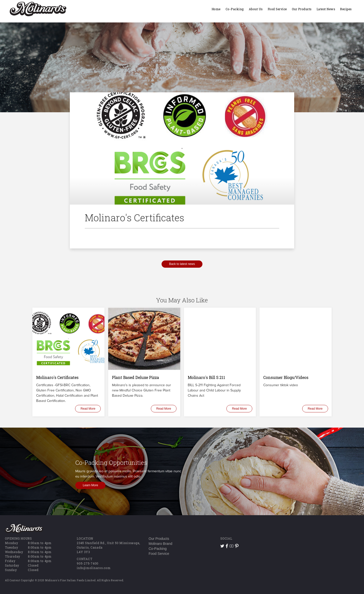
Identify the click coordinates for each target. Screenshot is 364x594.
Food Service (159, 554)
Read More (88, 409)
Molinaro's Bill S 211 (206, 377)
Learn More (90, 485)
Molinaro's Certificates (57, 377)
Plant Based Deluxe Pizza (136, 377)
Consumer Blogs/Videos (286, 377)
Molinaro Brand (160, 544)
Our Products (159, 539)
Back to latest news (182, 264)
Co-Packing (158, 549)
